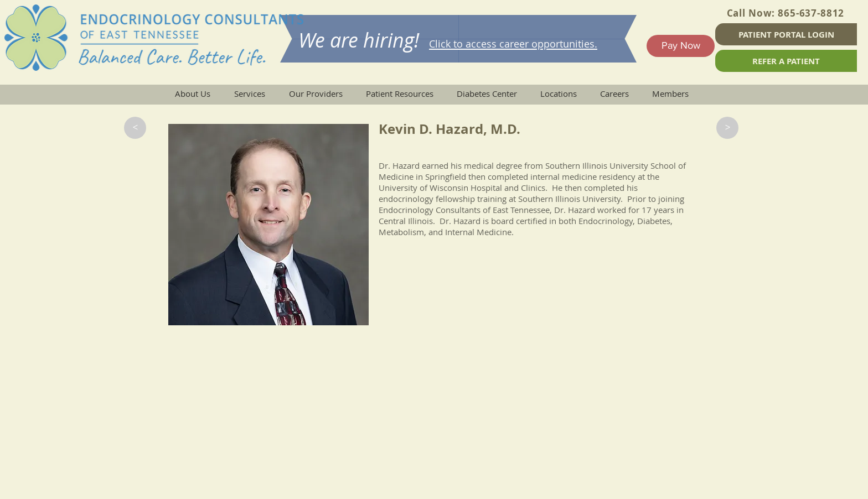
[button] (135, 128)
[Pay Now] (681, 46)
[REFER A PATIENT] (786, 61)
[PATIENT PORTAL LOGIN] (786, 34)
